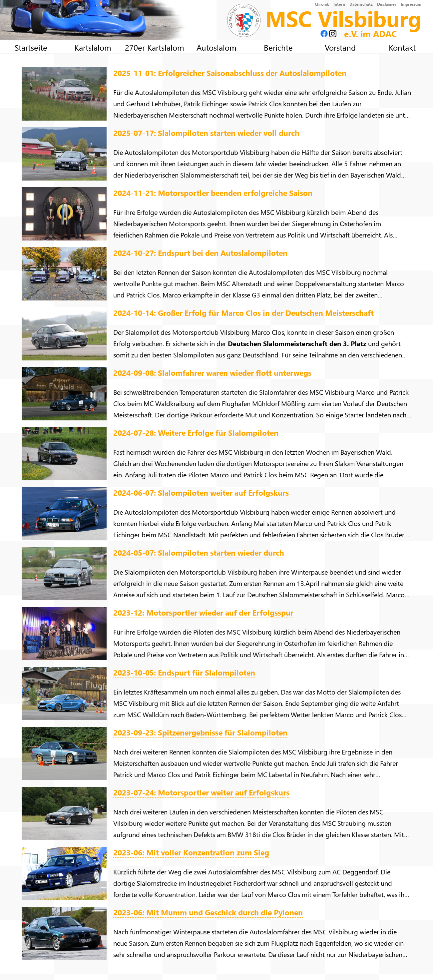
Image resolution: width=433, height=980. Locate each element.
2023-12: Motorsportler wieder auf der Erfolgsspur (203, 612)
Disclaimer (387, 4)
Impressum (411, 4)
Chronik (322, 4)
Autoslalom (217, 47)
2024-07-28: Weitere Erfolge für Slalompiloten (196, 433)
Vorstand (340, 47)
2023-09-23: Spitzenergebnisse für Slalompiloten (200, 732)
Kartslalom (93, 47)
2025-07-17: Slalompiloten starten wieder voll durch (206, 133)
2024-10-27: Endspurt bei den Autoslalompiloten (200, 253)
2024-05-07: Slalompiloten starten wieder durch (199, 552)
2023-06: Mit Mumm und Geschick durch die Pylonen (208, 912)
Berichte (278, 47)
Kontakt (402, 47)
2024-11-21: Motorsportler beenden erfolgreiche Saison (213, 193)
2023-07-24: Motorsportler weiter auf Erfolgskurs (201, 792)
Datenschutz (361, 4)
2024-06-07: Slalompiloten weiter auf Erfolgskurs (201, 492)
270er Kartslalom (155, 47)
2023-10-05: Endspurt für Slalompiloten (184, 672)
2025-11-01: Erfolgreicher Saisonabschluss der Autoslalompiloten (230, 73)
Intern (339, 4)
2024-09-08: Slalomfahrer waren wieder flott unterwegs (212, 373)
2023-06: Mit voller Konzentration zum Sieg (191, 852)
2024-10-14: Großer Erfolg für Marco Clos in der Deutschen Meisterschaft (243, 313)
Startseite (31, 47)
